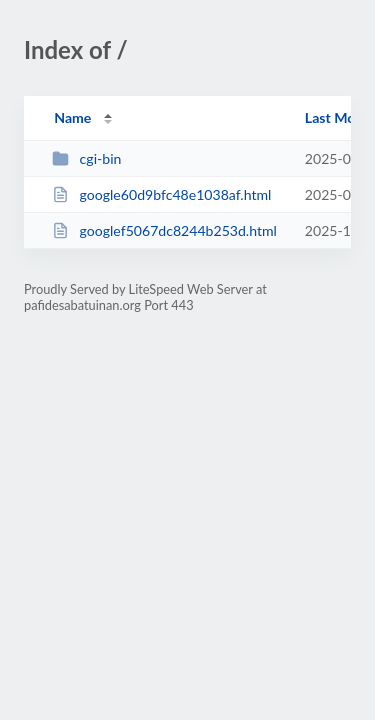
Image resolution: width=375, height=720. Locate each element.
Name (72, 117)
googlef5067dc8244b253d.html (164, 230)
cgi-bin (86, 158)
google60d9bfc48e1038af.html (161, 194)
